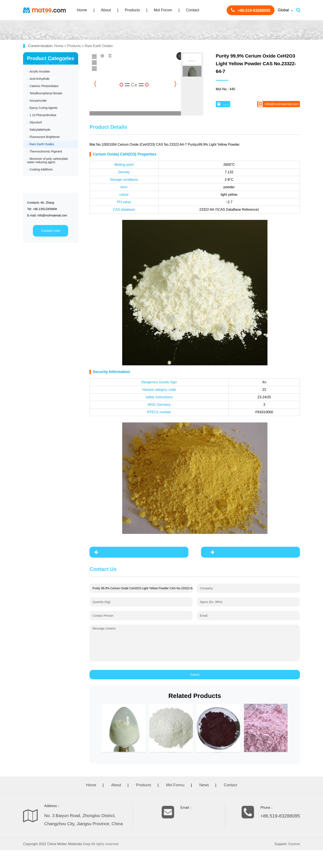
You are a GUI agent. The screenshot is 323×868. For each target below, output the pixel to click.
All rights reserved (105, 862)
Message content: (104, 632)
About (106, 10)
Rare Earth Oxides (99, 46)
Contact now (51, 231)
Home (82, 10)
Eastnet (294, 862)
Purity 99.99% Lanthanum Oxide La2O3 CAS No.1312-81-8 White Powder (131, 554)
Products (132, 10)
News (204, 803)
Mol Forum (163, 10)
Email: (204, 619)
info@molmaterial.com (280, 106)
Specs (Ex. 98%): (211, 606)
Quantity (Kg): (102, 606)
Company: (207, 592)
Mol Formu (175, 803)
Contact (192, 10)
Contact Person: (103, 619)
